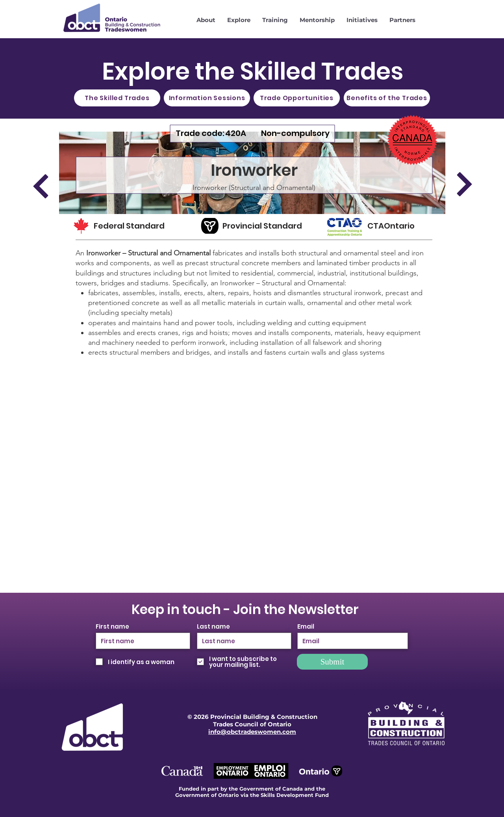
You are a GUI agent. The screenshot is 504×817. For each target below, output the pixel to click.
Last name (213, 626)
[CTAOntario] (397, 226)
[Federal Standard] (137, 226)
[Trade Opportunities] (297, 98)
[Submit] (332, 662)
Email (306, 626)
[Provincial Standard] (266, 226)
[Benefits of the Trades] (387, 98)
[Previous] (41, 186)
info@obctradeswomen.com (252, 732)
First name (112, 626)
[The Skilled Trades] (117, 98)
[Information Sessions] (207, 98)
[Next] (464, 184)
